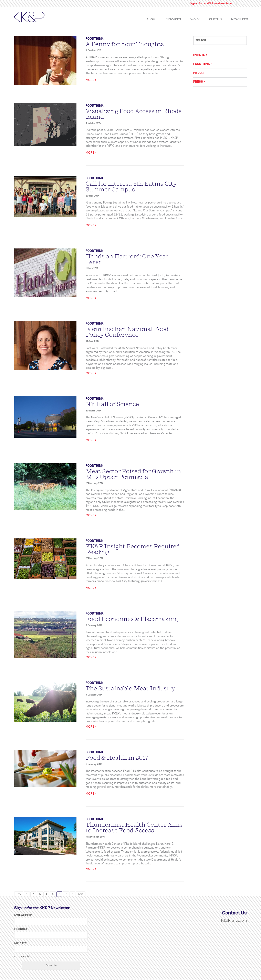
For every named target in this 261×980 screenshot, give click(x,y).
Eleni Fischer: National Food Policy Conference (127, 332)
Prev (19, 894)
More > (91, 80)
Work (195, 20)
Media (198, 73)
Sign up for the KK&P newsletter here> (211, 4)
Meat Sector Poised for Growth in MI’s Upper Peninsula (133, 474)
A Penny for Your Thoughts (125, 44)
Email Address (23, 915)
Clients (216, 20)
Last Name (20, 943)
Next (81, 894)
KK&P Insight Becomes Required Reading (133, 549)
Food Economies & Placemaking (132, 619)
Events (199, 55)
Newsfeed (240, 20)
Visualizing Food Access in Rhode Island (134, 114)
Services (174, 20)
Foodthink (95, 39)
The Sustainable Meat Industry (130, 688)
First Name (21, 929)
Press (198, 82)
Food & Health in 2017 (117, 758)
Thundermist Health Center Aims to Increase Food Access (134, 828)
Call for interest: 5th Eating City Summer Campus (131, 187)
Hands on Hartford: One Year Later (127, 259)
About (152, 20)
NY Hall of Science (112, 404)
